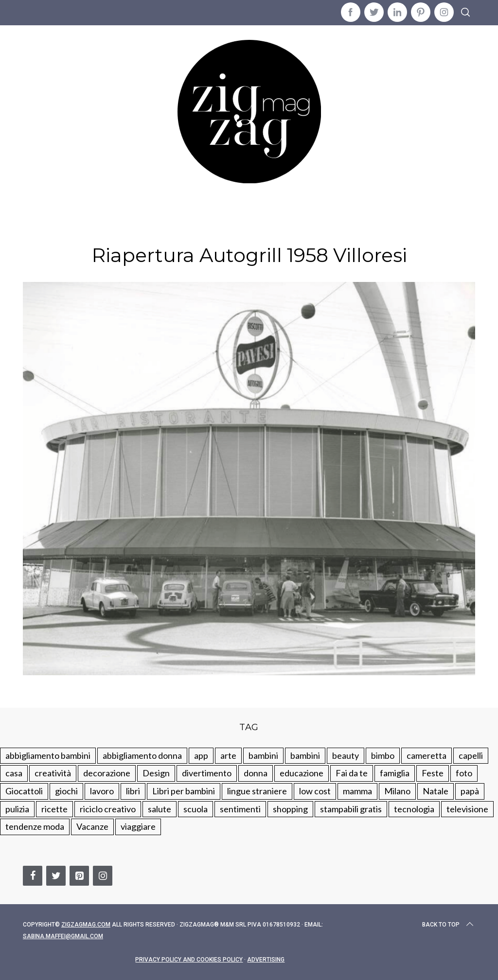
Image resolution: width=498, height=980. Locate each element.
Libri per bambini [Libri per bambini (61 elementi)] (184, 791)
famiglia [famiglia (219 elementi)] (395, 773)
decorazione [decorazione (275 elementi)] (107, 773)
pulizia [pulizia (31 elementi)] (17, 809)
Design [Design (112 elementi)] (156, 773)
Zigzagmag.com (86, 925)
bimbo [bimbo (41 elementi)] (383, 755)
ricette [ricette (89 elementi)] (54, 809)
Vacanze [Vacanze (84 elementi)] (92, 826)
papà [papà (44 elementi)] (470, 791)
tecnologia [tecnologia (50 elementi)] (414, 809)
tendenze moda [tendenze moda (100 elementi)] (35, 826)
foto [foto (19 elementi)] (464, 773)
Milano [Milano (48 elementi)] (397, 791)
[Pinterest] (79, 876)
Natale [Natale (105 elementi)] (436, 791)
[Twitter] (56, 876)
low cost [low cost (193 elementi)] (315, 791)
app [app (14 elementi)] (201, 755)
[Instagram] (103, 876)
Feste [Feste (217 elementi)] (433, 773)
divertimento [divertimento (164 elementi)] (207, 773)
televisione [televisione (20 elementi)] (467, 809)
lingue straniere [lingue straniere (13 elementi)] (257, 791)
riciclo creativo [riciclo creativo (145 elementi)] (108, 809)
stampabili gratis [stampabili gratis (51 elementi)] (351, 809)
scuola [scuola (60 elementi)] (196, 809)
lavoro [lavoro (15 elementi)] (102, 791)
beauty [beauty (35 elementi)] (346, 755)
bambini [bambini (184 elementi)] (305, 755)
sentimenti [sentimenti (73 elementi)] (240, 809)
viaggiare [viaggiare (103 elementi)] (138, 826)
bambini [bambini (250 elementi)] (263, 755)
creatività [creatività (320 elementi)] (53, 773)
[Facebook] (33, 876)
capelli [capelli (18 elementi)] (471, 755)
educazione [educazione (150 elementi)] (302, 773)
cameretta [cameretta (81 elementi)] (427, 755)
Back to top (449, 925)
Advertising (266, 960)
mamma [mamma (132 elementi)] (357, 791)
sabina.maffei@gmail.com (63, 936)
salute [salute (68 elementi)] (160, 809)
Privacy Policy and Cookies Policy (189, 960)
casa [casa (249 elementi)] (14, 773)
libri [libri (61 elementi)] (133, 791)
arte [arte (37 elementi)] (228, 755)
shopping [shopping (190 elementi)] (290, 809)
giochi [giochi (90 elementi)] (66, 791)
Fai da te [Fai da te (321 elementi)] (352, 773)
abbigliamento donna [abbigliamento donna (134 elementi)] (142, 755)
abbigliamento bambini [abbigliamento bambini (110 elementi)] (48, 755)
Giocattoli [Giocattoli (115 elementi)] (24, 791)
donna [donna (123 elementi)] (256, 773)
